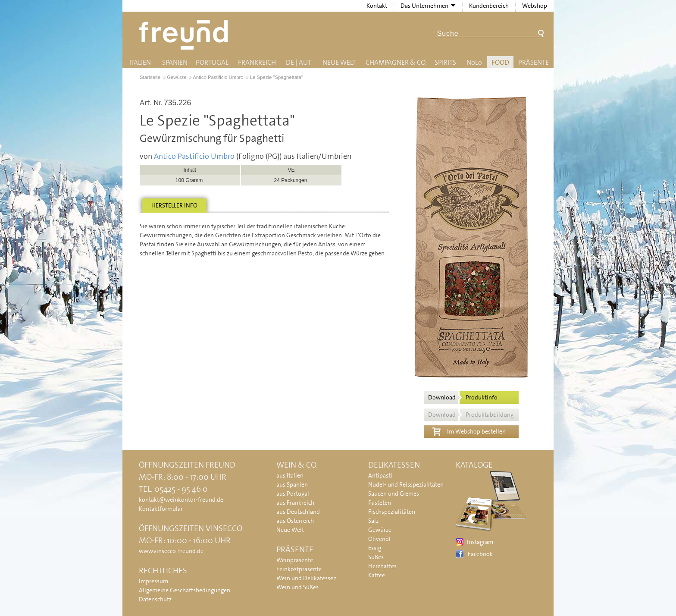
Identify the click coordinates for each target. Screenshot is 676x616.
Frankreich (257, 62)
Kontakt (377, 6)
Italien (140, 62)
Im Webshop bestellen (469, 431)
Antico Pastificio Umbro (194, 156)
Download (463, 397)
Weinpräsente (295, 560)
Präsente (534, 62)
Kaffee (377, 575)
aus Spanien (292, 484)
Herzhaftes (382, 566)
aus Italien (290, 475)
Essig (375, 548)
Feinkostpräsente (299, 569)
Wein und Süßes (297, 587)
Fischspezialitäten (392, 512)
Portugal (212, 62)
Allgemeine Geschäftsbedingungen (185, 590)
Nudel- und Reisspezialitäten (406, 484)
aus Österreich (295, 521)
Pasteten (380, 503)
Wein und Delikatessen (307, 578)
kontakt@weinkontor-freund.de (181, 500)
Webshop (535, 6)
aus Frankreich (295, 503)
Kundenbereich (489, 6)
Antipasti (380, 475)
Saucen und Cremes (394, 493)
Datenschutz (155, 599)
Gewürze (380, 530)
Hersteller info (174, 205)
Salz (373, 521)
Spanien (175, 62)
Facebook (480, 554)
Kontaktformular (161, 509)
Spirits (445, 62)
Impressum (153, 581)
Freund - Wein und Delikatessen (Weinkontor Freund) (185, 35)
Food (500, 62)
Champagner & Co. (396, 62)
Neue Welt (339, 62)
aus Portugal (293, 493)
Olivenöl (379, 539)
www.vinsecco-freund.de (171, 551)
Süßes (376, 557)
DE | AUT (299, 62)
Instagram (480, 542)
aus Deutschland (298, 512)
